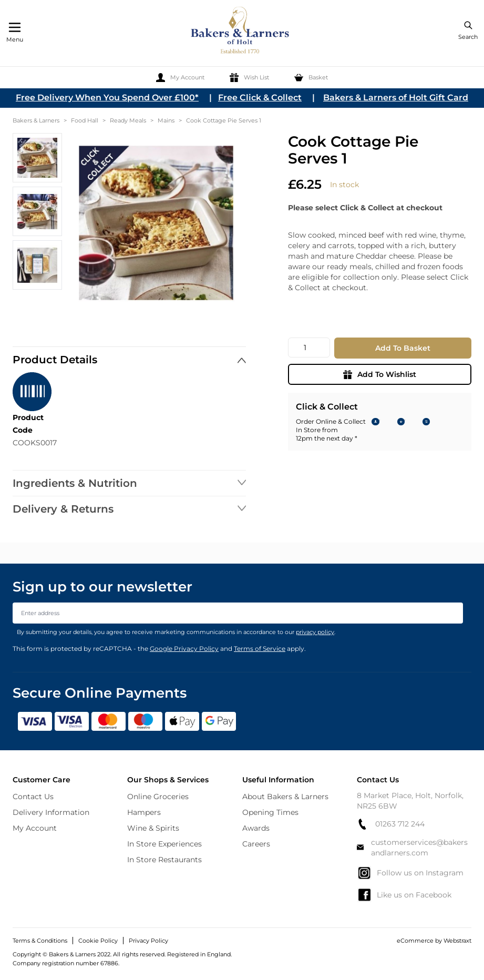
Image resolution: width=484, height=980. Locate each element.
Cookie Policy (98, 941)
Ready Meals (128, 120)
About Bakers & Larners (285, 797)
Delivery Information (51, 812)
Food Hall (85, 120)
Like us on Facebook (404, 895)
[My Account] (180, 78)
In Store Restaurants (164, 860)
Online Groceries (158, 797)
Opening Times (270, 812)
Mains (166, 120)
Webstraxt (457, 941)
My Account (35, 828)
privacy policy (315, 632)
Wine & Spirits (153, 828)
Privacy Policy (148, 941)
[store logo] (241, 32)
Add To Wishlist (380, 374)
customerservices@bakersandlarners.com (413, 848)
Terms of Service (260, 649)
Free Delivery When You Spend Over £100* (107, 98)
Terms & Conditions (40, 941)
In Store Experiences (164, 844)
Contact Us (33, 797)
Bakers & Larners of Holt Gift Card (396, 98)
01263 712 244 (391, 824)
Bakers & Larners (36, 120)
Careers (256, 844)
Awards (256, 828)
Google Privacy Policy (184, 649)
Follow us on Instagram (410, 873)
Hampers (144, 812)
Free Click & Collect (260, 98)
